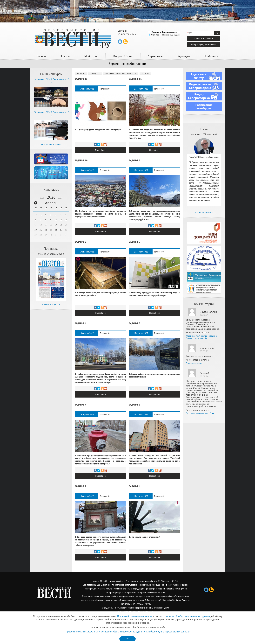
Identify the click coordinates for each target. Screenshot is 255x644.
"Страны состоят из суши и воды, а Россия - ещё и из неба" (201, 337)
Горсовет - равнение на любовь (200, 413)
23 (51, 230)
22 (46, 230)
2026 (51, 197)
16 (51, 225)
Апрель (51, 203)
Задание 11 (135, 79)
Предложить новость (204, 38)
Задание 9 (135, 160)
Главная (42, 56)
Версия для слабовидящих (127, 64)
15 (46, 225)
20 (36, 230)
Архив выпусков (51, 304)
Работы (145, 73)
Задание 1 (135, 482)
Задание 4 (81, 401)
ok (128, 639)
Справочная (156, 56)
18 (61, 225)
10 (56, 220)
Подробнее (100, 150)
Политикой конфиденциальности (135, 616)
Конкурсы (95, 73)
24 (56, 230)
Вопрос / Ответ (123, 56)
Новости (65, 56)
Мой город (91, 56)
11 (61, 220)
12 (66, 220)
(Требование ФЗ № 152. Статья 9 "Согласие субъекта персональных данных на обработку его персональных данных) (128, 632)
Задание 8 (81, 240)
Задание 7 (135, 240)
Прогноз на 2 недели (171, 35)
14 (41, 225)
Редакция (184, 56)
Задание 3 (135, 401)
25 (61, 230)
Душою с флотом (194, 363)
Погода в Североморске (164, 32)
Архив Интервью (204, 212)
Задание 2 (81, 482)
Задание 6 (81, 321)
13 (36, 225)
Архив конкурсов (51, 144)
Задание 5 (135, 321)
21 (41, 230)
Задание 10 (81, 160)
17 (56, 225)
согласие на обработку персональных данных (186, 616)
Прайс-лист (211, 56)
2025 (42, 198)
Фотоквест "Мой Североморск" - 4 (121, 73)
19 (66, 225)
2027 (60, 198)
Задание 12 (81, 79)
